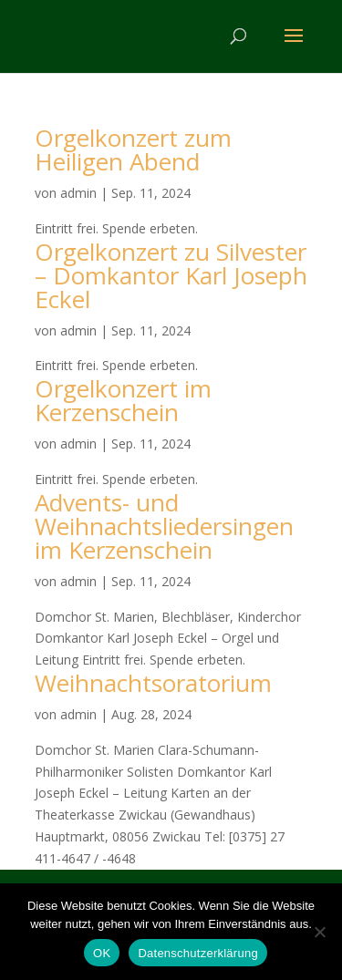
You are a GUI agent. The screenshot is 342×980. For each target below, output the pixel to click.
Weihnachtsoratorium (153, 683)
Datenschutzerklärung (197, 953)
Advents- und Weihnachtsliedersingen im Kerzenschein (164, 526)
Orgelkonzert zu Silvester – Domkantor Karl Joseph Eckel (171, 275)
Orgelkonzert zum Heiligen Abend (133, 150)
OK (102, 953)
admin (78, 193)
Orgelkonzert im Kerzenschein (123, 400)
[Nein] (319, 932)
